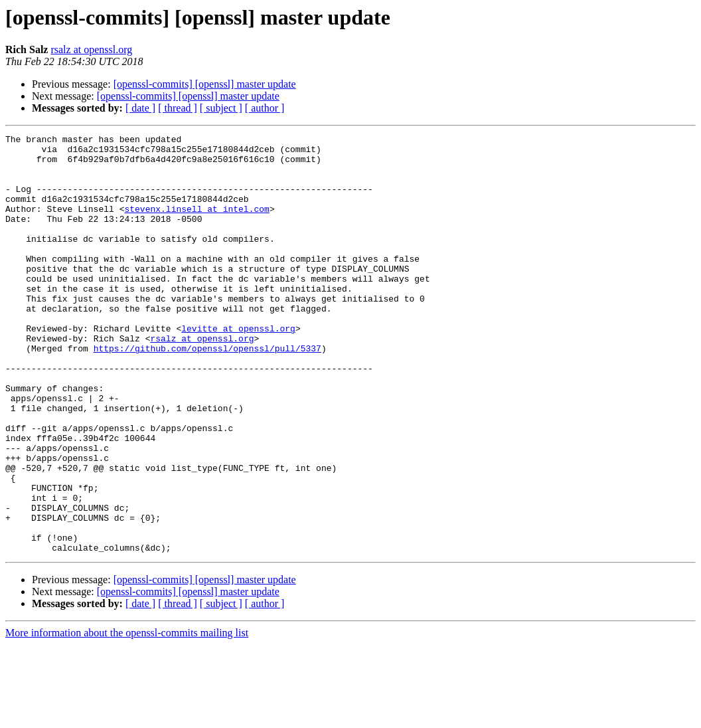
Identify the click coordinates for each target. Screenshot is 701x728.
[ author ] (265, 108)
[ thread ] (178, 108)
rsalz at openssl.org (91, 49)
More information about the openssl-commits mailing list (127, 716)
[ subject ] (221, 108)
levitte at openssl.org (238, 368)
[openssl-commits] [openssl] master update (205, 84)
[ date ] (140, 108)
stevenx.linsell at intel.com (196, 225)
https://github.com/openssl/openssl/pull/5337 (207, 392)
